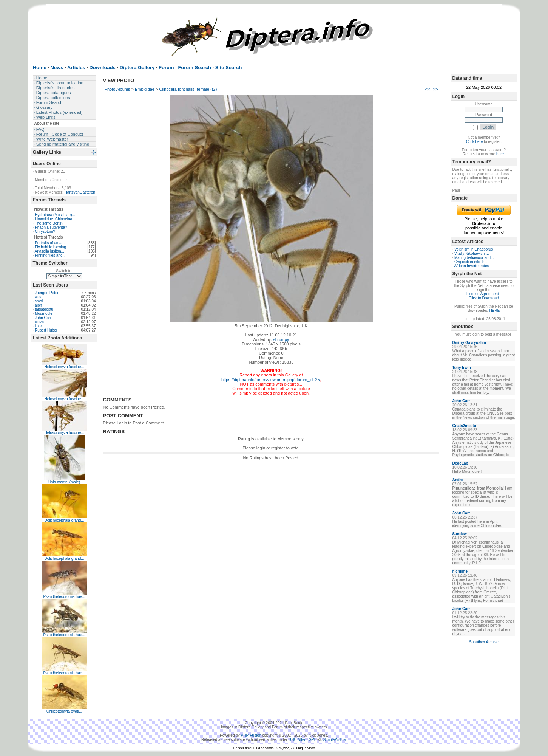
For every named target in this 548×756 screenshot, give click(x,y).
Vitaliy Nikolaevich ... (472, 253)
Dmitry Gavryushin (469, 343)
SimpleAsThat (335, 740)
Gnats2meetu (464, 426)
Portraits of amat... (50, 243)
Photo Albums (117, 89)
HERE (494, 311)
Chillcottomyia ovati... (64, 711)
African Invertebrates (471, 266)
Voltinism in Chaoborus (474, 249)
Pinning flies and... (50, 255)
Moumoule (44, 314)
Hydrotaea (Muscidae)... (55, 215)
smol (39, 301)
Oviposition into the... (472, 262)
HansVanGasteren (80, 192)
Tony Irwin (461, 368)
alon (38, 305)
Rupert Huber (46, 330)
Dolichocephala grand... (64, 520)
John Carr (43, 318)
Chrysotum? (45, 232)
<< (428, 89)
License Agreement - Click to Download (484, 296)
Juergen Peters (48, 293)
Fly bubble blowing (50, 247)
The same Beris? (49, 223)
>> (436, 89)
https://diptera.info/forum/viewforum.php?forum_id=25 (271, 380)
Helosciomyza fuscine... (64, 367)
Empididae (145, 89)
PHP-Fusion (251, 735)
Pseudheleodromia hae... (64, 597)
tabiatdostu (44, 309)
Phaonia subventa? (51, 227)
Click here (474, 142)
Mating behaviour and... (474, 258)
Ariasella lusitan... (49, 251)
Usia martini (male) (64, 482)
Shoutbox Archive (484, 642)
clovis (39, 322)
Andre (458, 480)
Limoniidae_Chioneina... (55, 219)
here (500, 154)
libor (38, 326)
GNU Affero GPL (302, 740)
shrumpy (281, 339)
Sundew (459, 534)
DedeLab (460, 463)
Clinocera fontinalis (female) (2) (188, 89)
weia (39, 297)
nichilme (460, 571)
